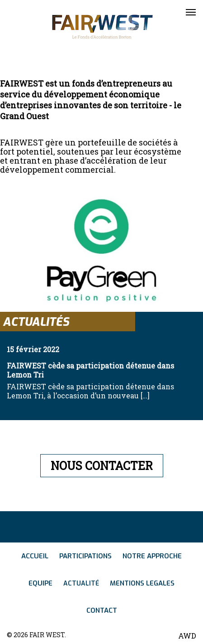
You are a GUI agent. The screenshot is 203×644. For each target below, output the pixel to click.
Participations (85, 556)
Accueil (35, 556)
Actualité (81, 583)
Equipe (40, 583)
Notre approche (152, 556)
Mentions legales (142, 583)
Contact (102, 610)
